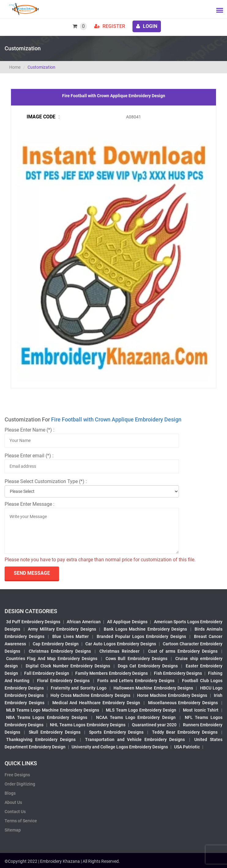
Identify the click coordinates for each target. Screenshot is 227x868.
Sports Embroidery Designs (116, 732)
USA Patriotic (187, 747)
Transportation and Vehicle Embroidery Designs (135, 739)
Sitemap (13, 830)
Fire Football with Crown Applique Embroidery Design (116, 419)
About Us (13, 802)
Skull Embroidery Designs (55, 732)
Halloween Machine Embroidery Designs (153, 688)
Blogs (10, 793)
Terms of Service (21, 821)
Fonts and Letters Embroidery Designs (136, 681)
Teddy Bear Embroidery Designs (185, 732)
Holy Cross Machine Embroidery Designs (90, 695)
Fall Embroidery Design (47, 673)
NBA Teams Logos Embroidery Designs (47, 717)
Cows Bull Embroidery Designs (136, 659)
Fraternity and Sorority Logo (79, 688)
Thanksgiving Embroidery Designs (41, 739)
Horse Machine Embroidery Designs (172, 695)
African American (84, 622)
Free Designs (17, 775)
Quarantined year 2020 (154, 725)
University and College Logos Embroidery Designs (120, 747)
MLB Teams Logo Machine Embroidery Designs (53, 710)
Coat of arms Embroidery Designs (183, 651)
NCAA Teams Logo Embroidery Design (136, 717)
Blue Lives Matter (70, 636)
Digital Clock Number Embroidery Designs (68, 666)
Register (110, 26)
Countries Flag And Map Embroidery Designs (52, 659)
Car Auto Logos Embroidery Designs (121, 644)
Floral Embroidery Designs (63, 681)
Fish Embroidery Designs (178, 673)
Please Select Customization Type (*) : (46, 481)
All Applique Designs (127, 622)
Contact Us (15, 812)
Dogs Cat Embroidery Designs (148, 666)
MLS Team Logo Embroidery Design (141, 710)
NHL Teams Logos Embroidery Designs (88, 725)
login (147, 26)
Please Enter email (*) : (29, 456)
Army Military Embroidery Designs (62, 629)
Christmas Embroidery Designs (60, 651)
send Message (32, 573)
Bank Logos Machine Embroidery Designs (145, 629)
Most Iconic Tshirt (201, 710)
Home (15, 67)
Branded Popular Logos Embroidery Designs (141, 636)
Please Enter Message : (30, 504)
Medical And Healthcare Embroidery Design (96, 703)
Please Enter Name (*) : (30, 430)
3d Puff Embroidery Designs (33, 622)
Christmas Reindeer (119, 651)
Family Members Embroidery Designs (111, 673)
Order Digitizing (20, 784)
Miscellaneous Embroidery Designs (183, 703)
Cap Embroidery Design (56, 644)
